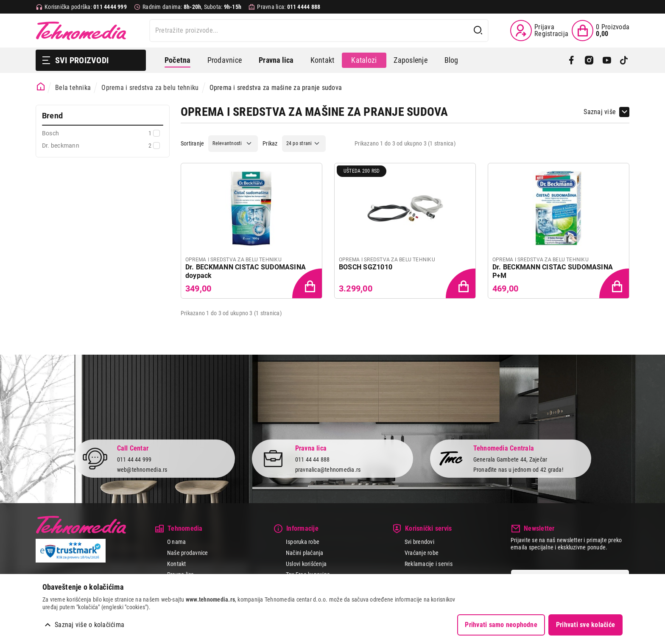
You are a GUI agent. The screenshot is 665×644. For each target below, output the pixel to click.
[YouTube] (607, 60)
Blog (451, 60)
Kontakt (323, 60)
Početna (177, 60)
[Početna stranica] (41, 87)
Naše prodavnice (188, 553)
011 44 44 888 (313, 459)
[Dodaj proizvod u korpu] (308, 284)
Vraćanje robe (422, 553)
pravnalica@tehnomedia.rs (328, 470)
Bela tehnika (73, 88)
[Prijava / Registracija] (539, 31)
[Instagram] (589, 60)
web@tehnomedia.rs (142, 470)
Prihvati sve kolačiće (585, 625)
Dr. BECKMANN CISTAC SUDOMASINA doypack (246, 271)
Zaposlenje (410, 60)
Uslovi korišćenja (306, 564)
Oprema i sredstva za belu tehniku (150, 88)
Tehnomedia (81, 31)
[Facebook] (571, 60)
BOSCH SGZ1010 (366, 267)
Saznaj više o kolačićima (89, 625)
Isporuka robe (303, 542)
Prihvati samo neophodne (501, 625)
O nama (176, 542)
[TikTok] (624, 60)
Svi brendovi (419, 542)
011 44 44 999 (134, 459)
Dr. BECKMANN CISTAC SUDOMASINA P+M (553, 271)
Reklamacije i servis (429, 564)
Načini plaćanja (305, 553)
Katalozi (364, 60)
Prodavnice (225, 60)
